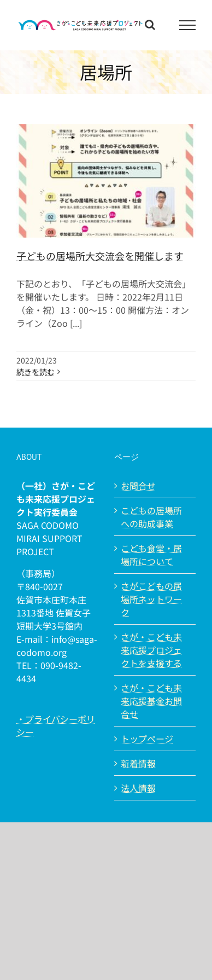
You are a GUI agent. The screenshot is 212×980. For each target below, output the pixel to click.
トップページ (147, 739)
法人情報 (138, 788)
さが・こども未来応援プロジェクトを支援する (151, 650)
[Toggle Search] (150, 25)
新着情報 (138, 763)
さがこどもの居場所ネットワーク (151, 599)
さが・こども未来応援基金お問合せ (151, 701)
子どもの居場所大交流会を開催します (100, 256)
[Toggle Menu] (188, 25)
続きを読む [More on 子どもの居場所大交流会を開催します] (36, 372)
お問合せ (138, 486)
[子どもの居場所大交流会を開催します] (106, 181)
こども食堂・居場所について (151, 555)
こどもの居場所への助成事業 (151, 517)
